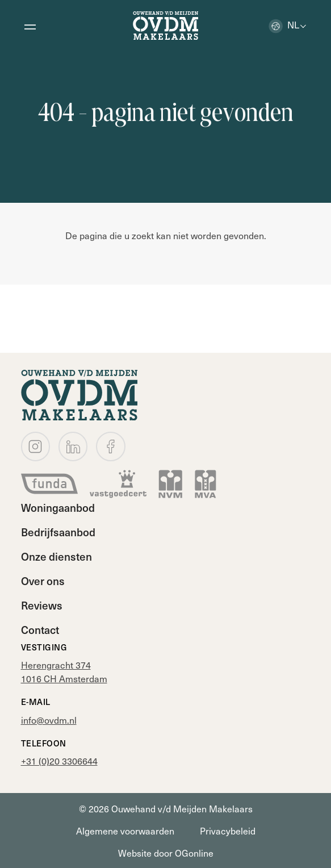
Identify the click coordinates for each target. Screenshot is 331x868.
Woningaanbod (58, 507)
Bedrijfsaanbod (58, 532)
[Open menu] (30, 26)
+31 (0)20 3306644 (59, 761)
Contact (40, 629)
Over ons (43, 581)
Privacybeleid (228, 831)
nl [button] (284, 25)
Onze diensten (56, 556)
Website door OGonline (166, 853)
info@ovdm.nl (49, 720)
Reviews (42, 605)
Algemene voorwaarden (125, 831)
